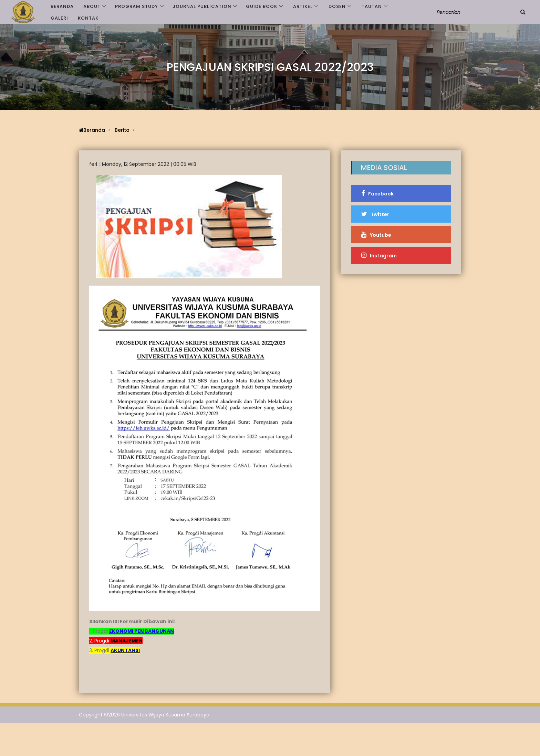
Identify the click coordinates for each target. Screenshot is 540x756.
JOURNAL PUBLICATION (202, 6)
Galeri (59, 18)
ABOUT (92, 6)
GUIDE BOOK (262, 6)
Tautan (372, 6)
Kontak (88, 18)
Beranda (62, 6)
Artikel (303, 6)
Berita (122, 130)
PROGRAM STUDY (137, 6)
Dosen (337, 6)
